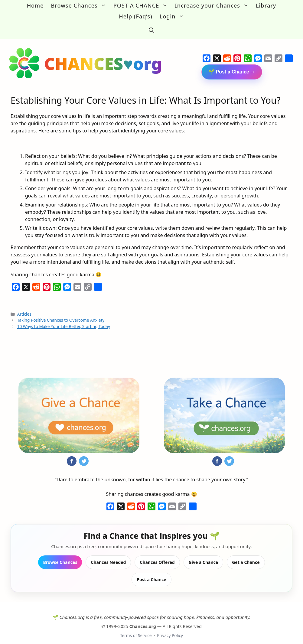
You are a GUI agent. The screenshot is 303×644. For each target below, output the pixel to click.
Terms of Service (136, 629)
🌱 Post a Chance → (232, 65)
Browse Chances (80, 5)
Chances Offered (157, 556)
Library (266, 5)
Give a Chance (204, 556)
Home (35, 5)
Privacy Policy (170, 629)
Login (174, 16)
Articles (24, 308)
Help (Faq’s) (135, 16)
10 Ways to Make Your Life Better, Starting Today (64, 320)
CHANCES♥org (103, 57)
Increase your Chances (213, 5)
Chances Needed (108, 556)
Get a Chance (246, 556)
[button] (151, 27)
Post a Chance (151, 573)
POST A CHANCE (142, 5)
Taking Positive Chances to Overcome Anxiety (61, 314)
